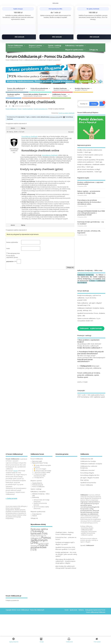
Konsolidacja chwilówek (29, 136)
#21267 (71, 132)
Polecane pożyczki (38, 485)
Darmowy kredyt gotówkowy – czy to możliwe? (91, 223)
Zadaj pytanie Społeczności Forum (95, 610)
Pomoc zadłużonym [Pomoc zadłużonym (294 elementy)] (41, 540)
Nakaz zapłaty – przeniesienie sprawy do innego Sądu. (89, 192)
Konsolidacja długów (87, 473)
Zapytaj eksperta (37, 483)
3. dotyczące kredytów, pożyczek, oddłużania (89, 367)
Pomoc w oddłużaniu (38, 487)
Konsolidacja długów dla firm (90, 475)
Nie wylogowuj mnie (14, 253)
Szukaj (94, 104)
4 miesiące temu (54, 117)
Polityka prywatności (12, 600)
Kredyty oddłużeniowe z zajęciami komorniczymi (90, 183)
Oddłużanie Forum (60, 95)
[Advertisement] (91, 253)
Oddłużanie (84, 495)
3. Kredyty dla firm (39, 478)
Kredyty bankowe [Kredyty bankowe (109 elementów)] (39, 532)
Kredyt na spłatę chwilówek (22, 106)
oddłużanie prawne (87, 530)
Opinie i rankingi (55, 46)
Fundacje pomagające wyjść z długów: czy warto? (65, 543)
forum (16, 471)
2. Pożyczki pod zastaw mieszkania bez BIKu (40, 475)
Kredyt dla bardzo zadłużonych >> (90, 348)
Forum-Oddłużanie (15, 46)
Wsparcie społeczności (74, 50)
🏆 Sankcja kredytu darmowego (42, 471)
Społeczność (74, 610)
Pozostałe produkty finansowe (35, 95)
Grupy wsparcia (37, 514)
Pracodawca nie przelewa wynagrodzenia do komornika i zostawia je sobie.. (89, 202)
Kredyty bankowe (61, 89)
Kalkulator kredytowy (86, 275)
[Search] (84, 104)
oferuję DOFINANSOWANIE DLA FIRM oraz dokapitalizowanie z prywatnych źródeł (91, 213)
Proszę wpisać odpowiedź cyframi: (12, 256)
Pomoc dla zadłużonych (16, 89)
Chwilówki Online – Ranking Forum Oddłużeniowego (64, 533)
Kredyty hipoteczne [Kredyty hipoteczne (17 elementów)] (38, 536)
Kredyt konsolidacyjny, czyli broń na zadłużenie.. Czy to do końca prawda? (89, 298)
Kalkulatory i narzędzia (74, 45)
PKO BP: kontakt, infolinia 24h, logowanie (89, 232)
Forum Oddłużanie (11, 109)
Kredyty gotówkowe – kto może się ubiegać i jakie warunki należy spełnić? (66, 554)
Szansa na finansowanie (85, 155)
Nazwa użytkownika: (12, 242)
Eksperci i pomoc (35, 46)
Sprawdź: (87, 545)
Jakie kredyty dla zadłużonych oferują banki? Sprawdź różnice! (66, 567)
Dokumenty (36, 497)
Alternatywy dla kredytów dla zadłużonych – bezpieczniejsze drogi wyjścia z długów (65, 561)
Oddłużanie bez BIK (87, 459)
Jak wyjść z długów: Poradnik (90, 478)
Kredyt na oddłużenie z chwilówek (88, 164)
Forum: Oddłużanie (87, 485)
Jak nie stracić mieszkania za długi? (89, 169)
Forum (20, 109)
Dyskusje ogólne (14, 95)
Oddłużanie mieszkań (87, 470)
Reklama (81, 610)
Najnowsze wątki (37, 461)
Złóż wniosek (19, 37)
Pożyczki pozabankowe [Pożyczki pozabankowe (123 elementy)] (39, 547)
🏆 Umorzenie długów (40, 469)
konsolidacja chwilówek (50, 155)
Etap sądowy (85, 480)
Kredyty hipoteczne (82, 89)
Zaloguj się (94, 50)
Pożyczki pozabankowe (39, 89)
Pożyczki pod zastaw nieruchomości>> (85, 361)
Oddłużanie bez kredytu (88, 461)
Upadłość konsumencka (88, 483)
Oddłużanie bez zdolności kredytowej (89, 467)
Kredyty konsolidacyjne (41, 109)
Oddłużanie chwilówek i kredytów (91, 464)
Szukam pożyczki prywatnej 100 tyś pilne (91, 160)
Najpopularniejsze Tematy (40, 463)
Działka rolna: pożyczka (85, 150)
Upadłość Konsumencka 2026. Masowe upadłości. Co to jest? (65, 548)
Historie (34, 516)
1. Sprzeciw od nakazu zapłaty (42, 472)
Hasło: (8, 248)
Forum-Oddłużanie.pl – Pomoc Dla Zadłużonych (45, 56)
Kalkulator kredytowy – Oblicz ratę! (41, 495)
